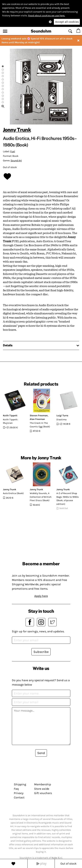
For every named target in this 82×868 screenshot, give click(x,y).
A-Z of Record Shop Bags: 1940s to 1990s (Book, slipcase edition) (68, 499)
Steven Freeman (39, 415)
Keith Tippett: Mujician (10, 421)
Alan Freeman (37, 419)
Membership (43, 784)
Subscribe (41, 652)
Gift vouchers (43, 793)
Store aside (42, 789)
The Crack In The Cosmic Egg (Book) (40, 425)
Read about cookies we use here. (47, 16)
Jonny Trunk (17, 130)
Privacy (19, 793)
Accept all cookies (67, 22)
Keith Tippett (10, 415)
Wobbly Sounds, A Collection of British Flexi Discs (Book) (41, 497)
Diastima (61, 419)
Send (41, 753)
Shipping (20, 784)
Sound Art (16, 161)
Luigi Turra (62, 415)
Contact (19, 797)
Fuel (13, 151)
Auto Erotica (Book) (13, 493)
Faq (16, 789)
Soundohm (41, 31)
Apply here (41, 596)
